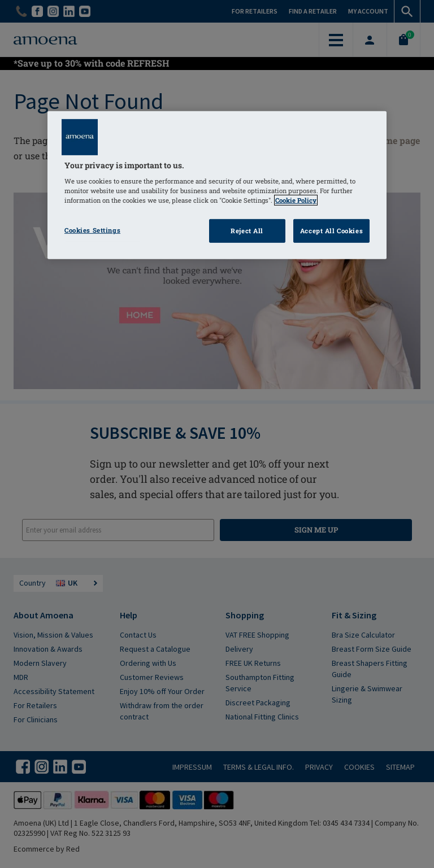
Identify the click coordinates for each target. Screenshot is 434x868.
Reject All (247, 231)
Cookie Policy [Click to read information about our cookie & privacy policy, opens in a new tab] (296, 200)
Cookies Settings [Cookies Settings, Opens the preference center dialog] (92, 230)
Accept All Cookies (331, 231)
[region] (217, 185)
